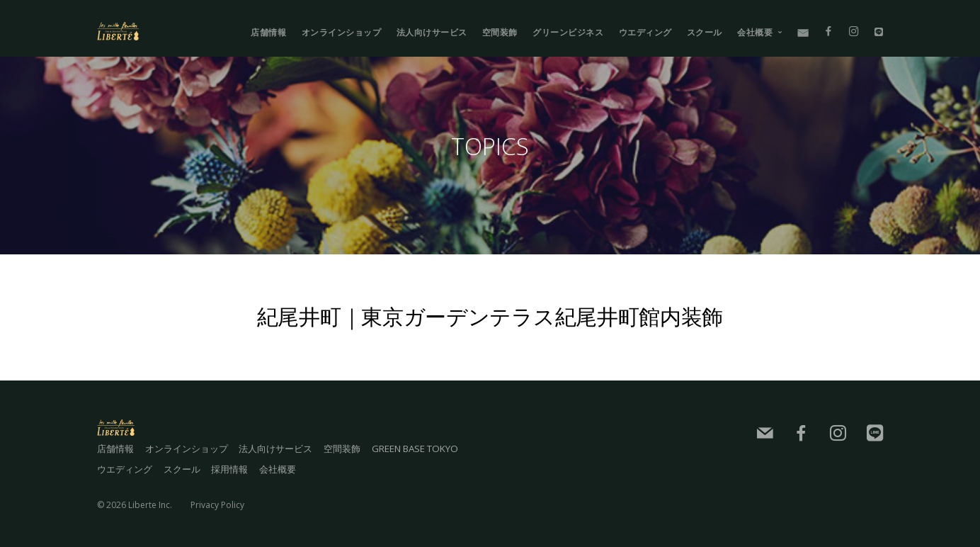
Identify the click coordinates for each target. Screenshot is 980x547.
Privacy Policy (217, 501)
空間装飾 (500, 32)
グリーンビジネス (568, 32)
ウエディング (645, 32)
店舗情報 (268, 32)
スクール (705, 32)
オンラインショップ (342, 32)
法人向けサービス (432, 32)
